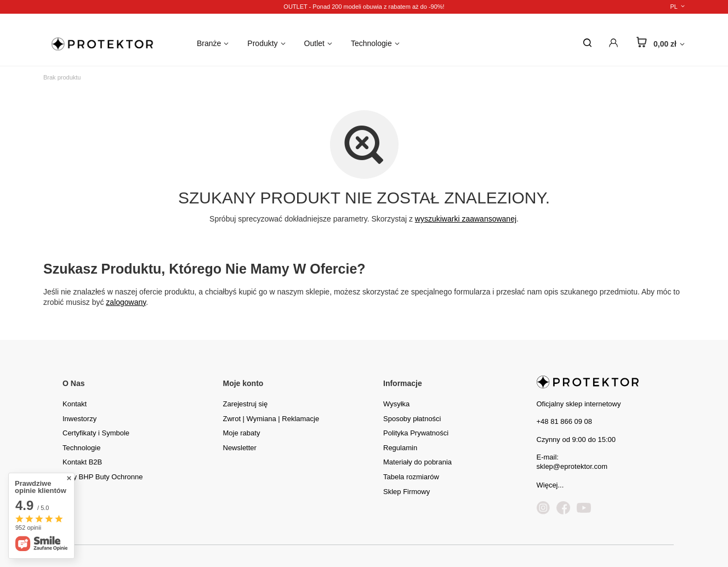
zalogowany (126, 302)
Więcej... (550, 485)
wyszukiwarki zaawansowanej (466, 219)
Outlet (314, 43)
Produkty (262, 43)
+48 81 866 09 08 (565, 421)
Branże (209, 43)
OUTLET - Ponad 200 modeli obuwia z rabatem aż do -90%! (364, 7)
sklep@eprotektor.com (572, 466)
